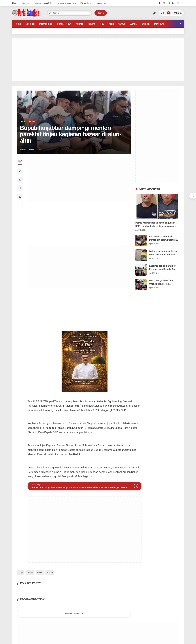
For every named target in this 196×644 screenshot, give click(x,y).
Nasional (30, 24)
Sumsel (146, 24)
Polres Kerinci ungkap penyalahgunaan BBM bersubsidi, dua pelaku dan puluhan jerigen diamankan (156, 225)
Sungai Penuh (64, 24)
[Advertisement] (98, 60)
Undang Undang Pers (67, 3)
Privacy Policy (86, 3)
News (40, 573)
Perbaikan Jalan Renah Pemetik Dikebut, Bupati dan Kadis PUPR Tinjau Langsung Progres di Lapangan (164, 238)
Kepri (111, 24)
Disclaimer (102, 3)
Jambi (30, 573)
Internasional (46, 24)
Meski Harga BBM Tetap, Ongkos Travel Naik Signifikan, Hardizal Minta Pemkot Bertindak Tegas (162, 282)
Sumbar (133, 24)
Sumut (122, 24)
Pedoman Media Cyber (43, 3)
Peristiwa (159, 24)
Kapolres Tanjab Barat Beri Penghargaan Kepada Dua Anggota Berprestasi (163, 268)
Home (15, 3)
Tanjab (32, 121)
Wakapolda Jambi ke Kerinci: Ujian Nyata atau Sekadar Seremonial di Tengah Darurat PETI (164, 253)
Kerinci (79, 24)
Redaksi (26, 3)
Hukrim (91, 24)
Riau (102, 24)
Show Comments (74, 613)
